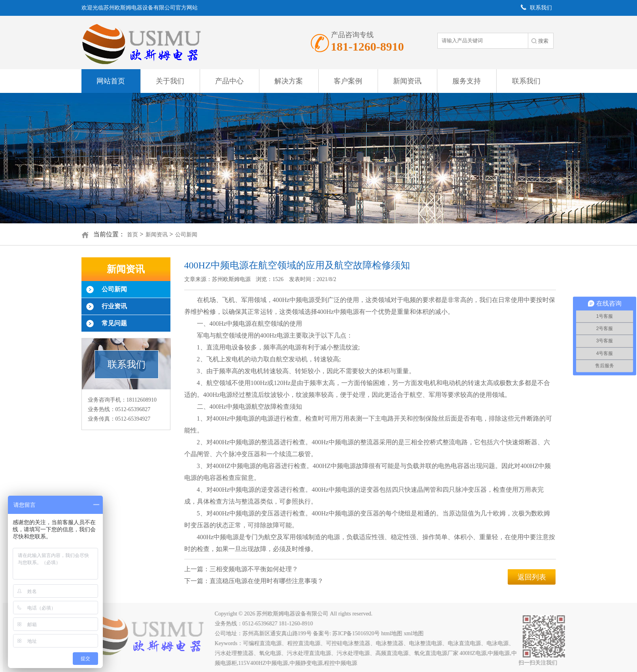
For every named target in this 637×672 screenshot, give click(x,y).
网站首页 (111, 81)
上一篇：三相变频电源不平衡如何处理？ (241, 569)
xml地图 (417, 633)
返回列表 (532, 577)
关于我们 (170, 81)
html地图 (395, 633)
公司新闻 (186, 235)
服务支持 (467, 81)
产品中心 (229, 81)
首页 (132, 235)
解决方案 (289, 81)
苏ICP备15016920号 (359, 633)
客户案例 (348, 81)
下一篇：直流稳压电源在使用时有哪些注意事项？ (254, 581)
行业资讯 (114, 306)
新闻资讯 (407, 81)
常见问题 (114, 323)
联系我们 (526, 81)
